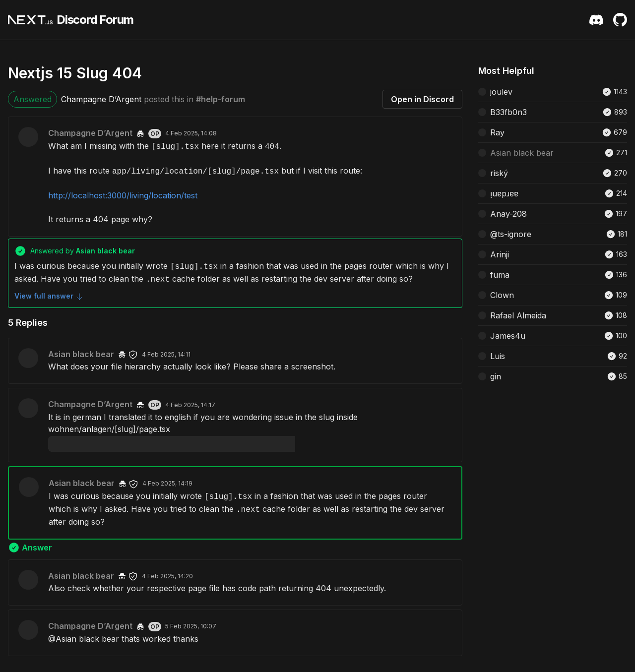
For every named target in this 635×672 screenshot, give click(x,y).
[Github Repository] (620, 20)
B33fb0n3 (508, 112)
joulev (501, 92)
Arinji (500, 254)
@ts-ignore (511, 234)
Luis (498, 356)
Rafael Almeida (518, 315)
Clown (502, 295)
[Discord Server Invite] (596, 20)
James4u (508, 336)
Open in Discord (422, 99)
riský (499, 173)
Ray (497, 132)
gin (496, 376)
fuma (500, 275)
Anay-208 (508, 214)
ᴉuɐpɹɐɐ (504, 193)
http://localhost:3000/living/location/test (123, 195)
